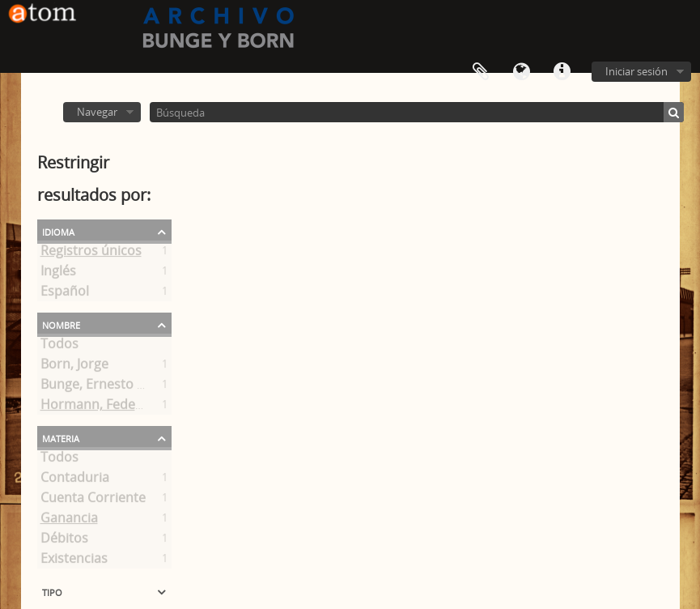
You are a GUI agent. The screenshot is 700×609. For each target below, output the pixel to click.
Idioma (521, 72)
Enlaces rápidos (562, 72)
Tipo (52, 591)
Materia (61, 437)
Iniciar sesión (636, 71)
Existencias (74, 561)
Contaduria (75, 480)
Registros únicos (91, 253)
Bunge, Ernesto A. (94, 387)
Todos (59, 347)
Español (65, 294)
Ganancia (69, 521)
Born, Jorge (74, 367)
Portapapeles (481, 72)
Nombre (61, 324)
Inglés (58, 274)
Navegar (97, 112)
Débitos (64, 541)
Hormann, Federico (100, 407)
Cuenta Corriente (93, 500)
